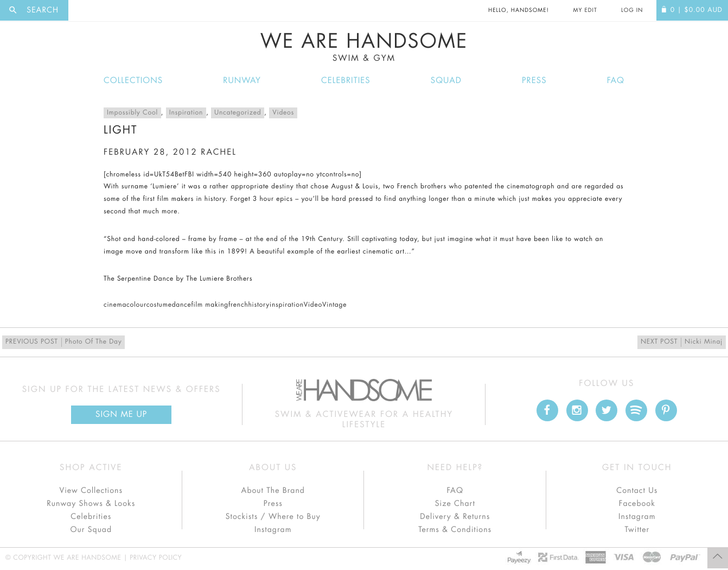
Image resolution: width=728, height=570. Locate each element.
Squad (446, 81)
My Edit (585, 10)
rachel (219, 152)
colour (136, 305)
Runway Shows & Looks (91, 504)
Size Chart (455, 504)
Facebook (637, 504)
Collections (133, 81)
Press (534, 81)
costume (159, 305)
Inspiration (186, 113)
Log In (632, 10)
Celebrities (346, 81)
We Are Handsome (364, 47)
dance (182, 305)
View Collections (91, 491)
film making (210, 305)
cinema (115, 305)
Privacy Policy (156, 558)
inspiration (287, 305)
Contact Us (637, 491)
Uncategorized (238, 113)
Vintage (334, 305)
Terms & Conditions (455, 530)
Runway (242, 81)
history (259, 305)
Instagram (273, 530)
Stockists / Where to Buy (273, 517)
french (238, 305)
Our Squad (91, 530)
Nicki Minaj (682, 342)
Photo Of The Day (63, 342)
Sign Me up (121, 414)
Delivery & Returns (455, 517)
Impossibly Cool (132, 113)
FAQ (616, 81)
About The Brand (273, 491)
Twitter (637, 530)
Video (313, 305)
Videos (283, 113)
